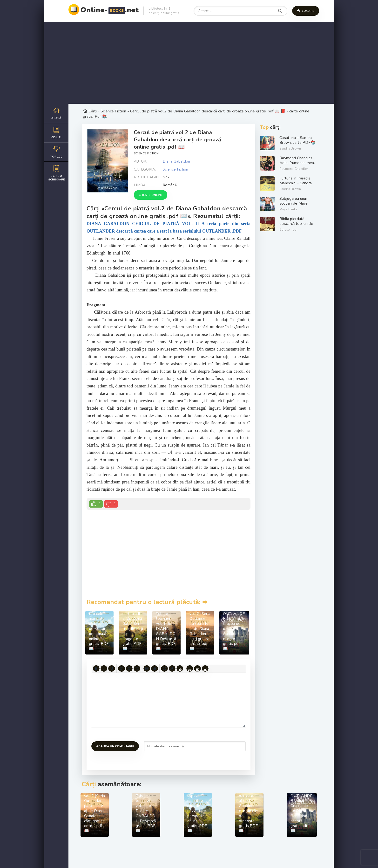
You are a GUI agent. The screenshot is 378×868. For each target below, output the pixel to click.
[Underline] (112, 668)
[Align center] (129, 668)
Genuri (56, 133)
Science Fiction (146, 153)
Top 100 (56, 152)
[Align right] (137, 668)
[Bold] (96, 668)
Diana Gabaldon (176, 161)
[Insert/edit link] (172, 668)
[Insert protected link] (180, 668)
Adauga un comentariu (115, 746)
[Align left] (121, 668)
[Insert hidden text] (205, 668)
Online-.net (110, 10)
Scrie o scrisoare (56, 173)
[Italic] (104, 668)
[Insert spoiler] (197, 668)
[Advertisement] (189, 63)
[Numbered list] (155, 668)
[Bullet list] (147, 668)
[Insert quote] (190, 668)
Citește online (151, 195)
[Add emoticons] (164, 668)
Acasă (56, 113)
